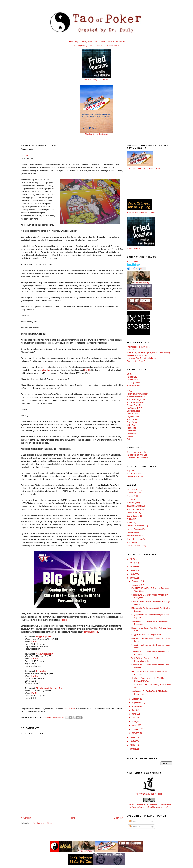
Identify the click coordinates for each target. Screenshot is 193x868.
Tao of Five (131, 532)
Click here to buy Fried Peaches (96, 80)
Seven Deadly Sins (135, 539)
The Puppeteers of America (138, 347)
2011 (132, 563)
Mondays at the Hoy (44, 654)
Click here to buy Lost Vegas (97, 134)
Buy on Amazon (133, 248)
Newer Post (26, 818)
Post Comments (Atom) (42, 823)
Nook (158, 168)
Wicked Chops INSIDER (137, 397)
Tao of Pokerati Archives (137, 455)
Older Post (118, 818)
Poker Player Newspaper (137, 394)
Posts (132, 821)
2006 (132, 738)
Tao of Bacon (100, 41)
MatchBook (131, 431)
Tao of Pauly (73, 41)
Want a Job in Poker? (136, 361)
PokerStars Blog (133, 385)
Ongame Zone (133, 417)
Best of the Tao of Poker (137, 452)
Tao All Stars (132, 513)
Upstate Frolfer (133, 414)
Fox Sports (131, 428)
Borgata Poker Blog (135, 405)
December (136, 581)
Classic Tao (131, 493)
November (136, 585)
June (134, 714)
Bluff (129, 439)
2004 (132, 745)
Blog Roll (130, 471)
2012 (132, 559)
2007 (132, 578)
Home (72, 818)
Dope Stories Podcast (116, 41)
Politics (130, 519)
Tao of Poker (70, 709)
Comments (134, 827)
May (134, 718)
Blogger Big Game (44, 637)
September (137, 703)
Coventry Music (86, 41)
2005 (132, 741)
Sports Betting (133, 516)
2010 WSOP (132, 490)
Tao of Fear (131, 434)
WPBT (129, 523)
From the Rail (132, 419)
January (135, 733)
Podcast (130, 496)
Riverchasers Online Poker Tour (49, 688)
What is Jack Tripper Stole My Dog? (105, 46)
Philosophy (131, 503)
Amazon (144, 168)
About (135, 262)
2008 (132, 574)
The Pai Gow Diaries (135, 526)
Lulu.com (135, 168)
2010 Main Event (134, 506)
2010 (132, 567)
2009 (132, 570)
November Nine (133, 509)
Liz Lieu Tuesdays (134, 529)
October (135, 699)
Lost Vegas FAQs (81, 46)
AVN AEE (131, 542)
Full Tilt (87, 370)
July (134, 710)
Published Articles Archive (137, 458)
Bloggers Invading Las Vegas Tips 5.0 (147, 635)
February (136, 729)
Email (129, 262)
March (135, 725)
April (134, 722)
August (135, 706)
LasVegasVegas (133, 411)
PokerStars (46, 370)
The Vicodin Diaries (135, 546)
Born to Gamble (133, 536)
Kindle (151, 168)
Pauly (26, 155)
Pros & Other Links (135, 474)
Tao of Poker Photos (135, 477)
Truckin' (130, 436)
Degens (130, 499)
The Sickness (132, 350)
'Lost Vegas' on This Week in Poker (141, 358)
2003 (132, 749)
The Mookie (41, 671)
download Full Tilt (91, 632)
